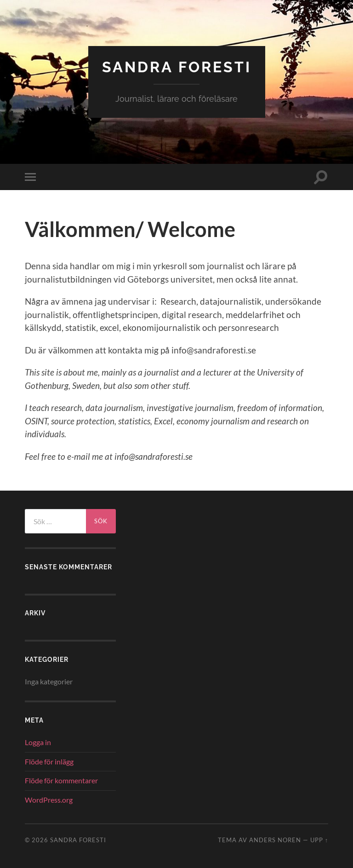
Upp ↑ (319, 840)
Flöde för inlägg (49, 761)
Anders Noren (275, 840)
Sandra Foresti (177, 67)
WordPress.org (49, 800)
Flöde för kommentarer (61, 780)
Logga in (38, 742)
